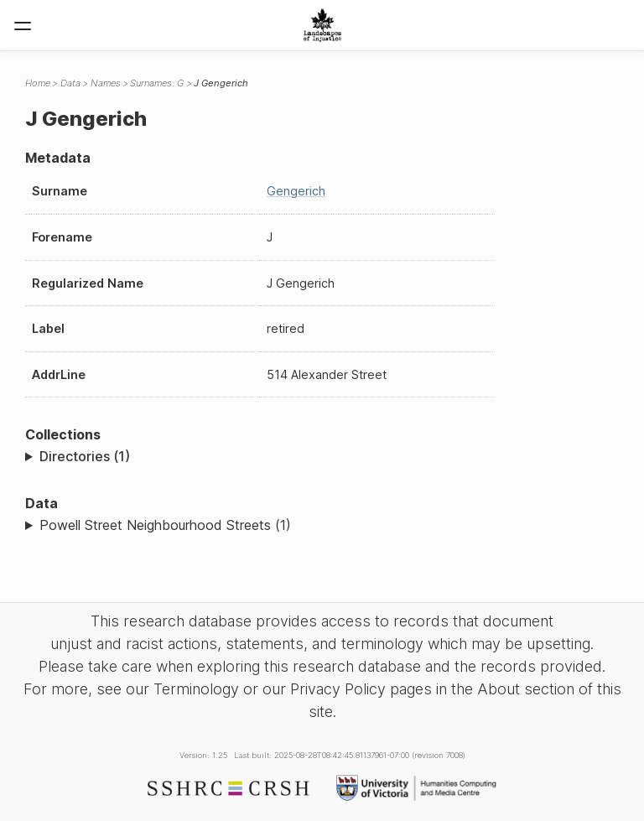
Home (38, 83)
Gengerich (296, 191)
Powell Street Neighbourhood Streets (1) (165, 525)
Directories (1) (85, 456)
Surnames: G (157, 83)
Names (106, 83)
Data (70, 83)
